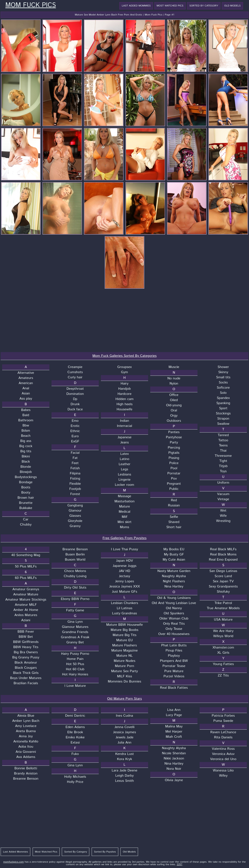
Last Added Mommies (136, 6)
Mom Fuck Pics (31, 5)
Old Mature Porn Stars (124, 699)
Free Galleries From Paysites (125, 538)
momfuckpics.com (14, 862)
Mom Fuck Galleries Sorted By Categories (125, 356)
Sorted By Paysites (105, 852)
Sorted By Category (204, 6)
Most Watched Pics (170, 6)
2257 (179, 864)
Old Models (232, 6)
